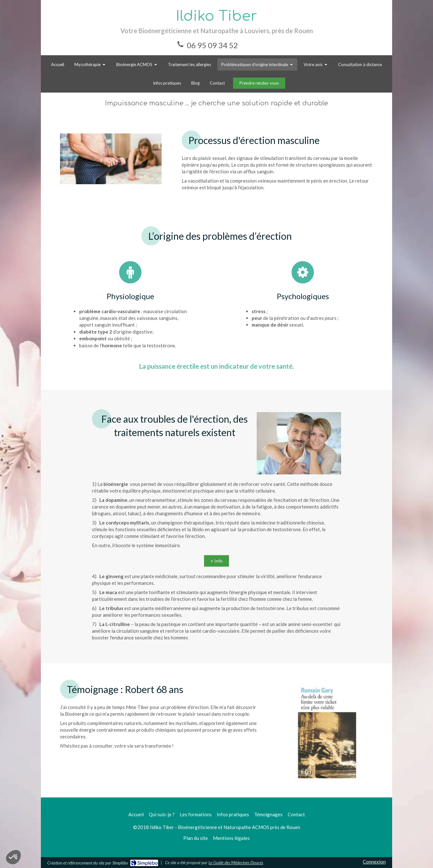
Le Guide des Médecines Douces (236, 863)
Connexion (374, 862)
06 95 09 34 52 (212, 45)
